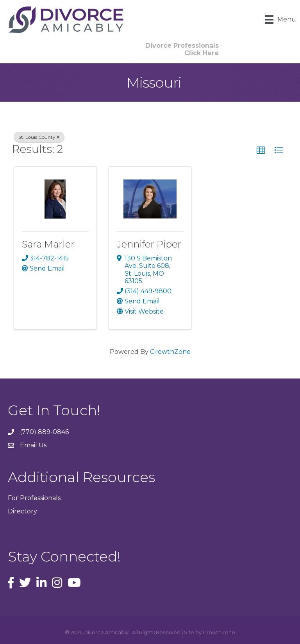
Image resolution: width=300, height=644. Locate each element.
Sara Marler (48, 244)
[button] (182, 49)
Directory (22, 511)
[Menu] (280, 20)
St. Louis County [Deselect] (39, 137)
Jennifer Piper (149, 244)
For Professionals (34, 498)
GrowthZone (170, 352)
